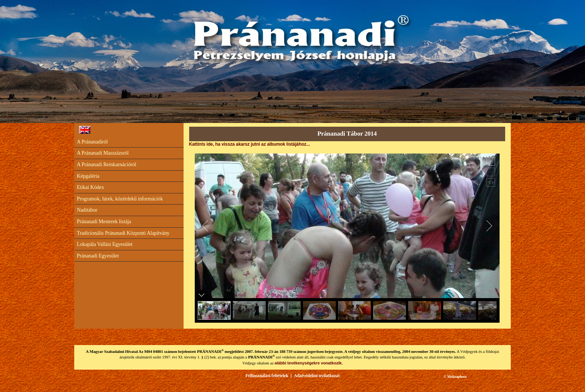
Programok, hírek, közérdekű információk (120, 199)
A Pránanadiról (92, 142)
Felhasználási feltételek (267, 376)
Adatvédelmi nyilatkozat (317, 376)
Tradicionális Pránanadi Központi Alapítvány (123, 233)
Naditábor (87, 210)
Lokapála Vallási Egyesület (105, 244)
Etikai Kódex (90, 187)
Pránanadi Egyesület (98, 256)
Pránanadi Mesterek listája (104, 222)
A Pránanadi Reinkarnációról (107, 165)
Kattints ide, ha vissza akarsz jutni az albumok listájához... (250, 144)
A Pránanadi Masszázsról (103, 153)
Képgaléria (88, 176)
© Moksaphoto (455, 377)
